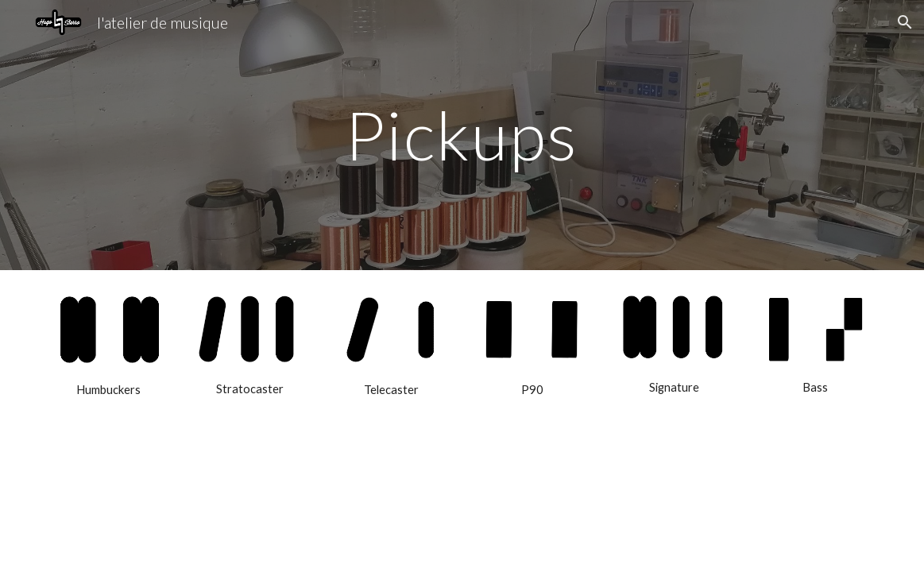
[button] (905, 22)
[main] (462, 135)
